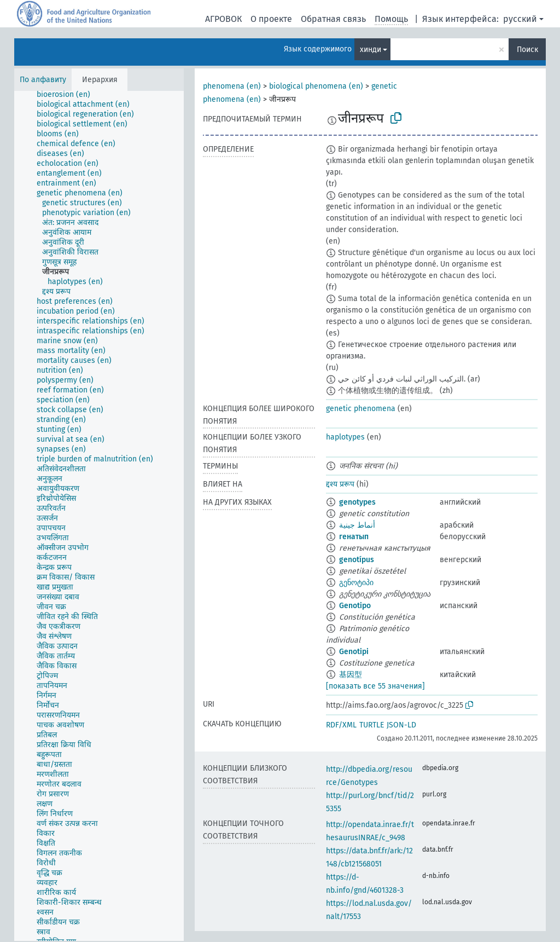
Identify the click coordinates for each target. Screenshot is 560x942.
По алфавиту (43, 80)
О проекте (271, 19)
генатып (354, 537)
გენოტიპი (356, 583)
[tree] (99, 516)
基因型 (351, 675)
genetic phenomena (361, 409)
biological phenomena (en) (316, 86)
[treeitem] (68, 95)
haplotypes (345, 437)
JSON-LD (401, 725)
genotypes (357, 502)
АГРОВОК (223, 19)
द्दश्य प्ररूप (340, 484)
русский (520, 19)
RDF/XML (341, 725)
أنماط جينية (357, 525)
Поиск (527, 50)
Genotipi (354, 652)
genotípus (357, 560)
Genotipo (355, 606)
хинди (371, 50)
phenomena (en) (232, 86)
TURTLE (372, 725)
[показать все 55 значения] (375, 686)
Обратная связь (333, 19)
